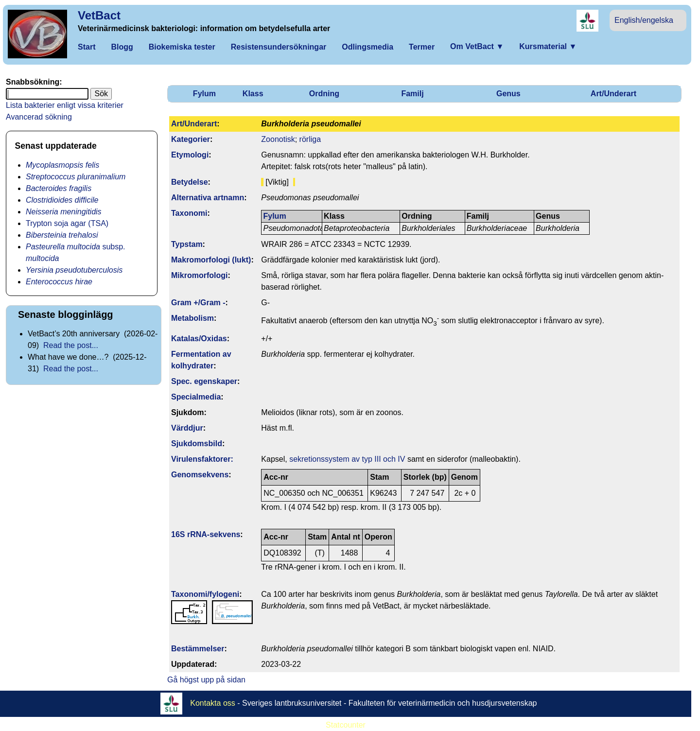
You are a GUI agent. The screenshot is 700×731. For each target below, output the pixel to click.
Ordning (324, 94)
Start (87, 47)
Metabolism (192, 318)
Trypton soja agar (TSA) (67, 223)
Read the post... (71, 345)
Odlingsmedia (367, 47)
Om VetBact (477, 46)
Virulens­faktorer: (202, 459)
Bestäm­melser (198, 649)
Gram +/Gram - (198, 303)
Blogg (122, 47)
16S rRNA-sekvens (206, 534)
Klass (253, 94)
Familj (412, 94)
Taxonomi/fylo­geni (205, 594)
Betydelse (190, 182)
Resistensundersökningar (279, 47)
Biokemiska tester (182, 47)
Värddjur (187, 428)
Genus (508, 94)
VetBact (99, 15)
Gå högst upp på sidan (206, 680)
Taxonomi (189, 213)
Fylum (204, 94)
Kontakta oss (213, 703)
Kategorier (191, 139)
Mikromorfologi (199, 275)
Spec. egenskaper (204, 381)
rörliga (310, 139)
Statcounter (346, 725)
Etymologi (190, 155)
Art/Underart (613, 94)
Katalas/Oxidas (199, 339)
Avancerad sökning (39, 117)
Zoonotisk (278, 139)
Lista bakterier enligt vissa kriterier (65, 105)
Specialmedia (196, 397)
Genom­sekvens (200, 475)
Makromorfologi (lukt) (211, 260)
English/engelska (644, 20)
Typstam (187, 244)
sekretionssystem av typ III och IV (347, 459)
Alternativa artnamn (208, 198)
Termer (422, 47)
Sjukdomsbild (197, 444)
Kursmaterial (548, 46)
